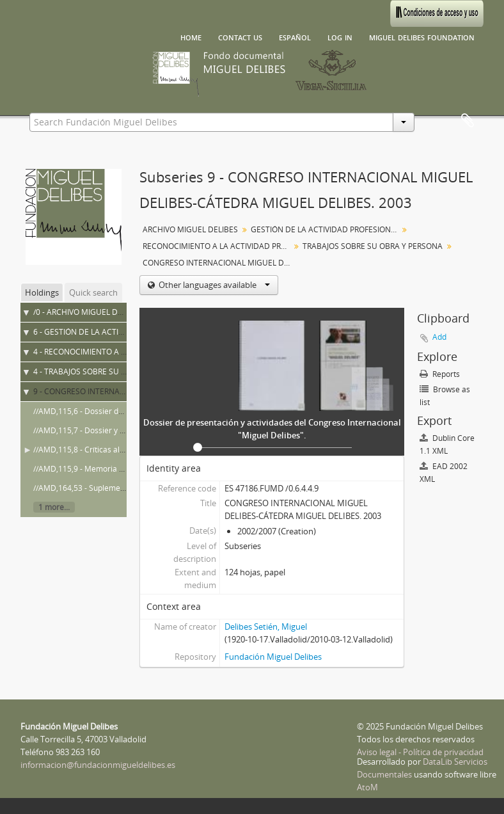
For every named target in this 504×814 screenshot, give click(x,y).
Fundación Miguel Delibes (273, 657)
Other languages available (213, 285)
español (295, 36)
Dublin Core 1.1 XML (447, 444)
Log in (340, 36)
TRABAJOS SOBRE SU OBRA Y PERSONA (373, 246)
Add (439, 337)
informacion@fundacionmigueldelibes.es (98, 765)
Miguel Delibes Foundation (422, 36)
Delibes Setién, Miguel (266, 626)
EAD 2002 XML (444, 473)
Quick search (93, 292)
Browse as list (445, 396)
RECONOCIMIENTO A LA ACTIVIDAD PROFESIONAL (218, 246)
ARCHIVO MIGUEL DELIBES (190, 229)
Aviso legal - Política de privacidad (420, 752)
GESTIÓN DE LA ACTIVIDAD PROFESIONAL (325, 229)
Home (191, 36)
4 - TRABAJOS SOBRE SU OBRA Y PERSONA (109, 371)
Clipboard (468, 121)
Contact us (240, 36)
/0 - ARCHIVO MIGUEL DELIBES (88, 312)
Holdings (42, 292)
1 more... (54, 507)
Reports (440, 374)
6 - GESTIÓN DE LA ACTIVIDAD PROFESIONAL (113, 332)
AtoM (367, 787)
